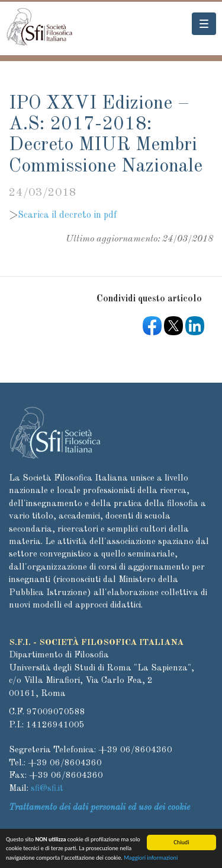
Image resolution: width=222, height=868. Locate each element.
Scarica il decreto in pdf (67, 215)
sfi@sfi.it (47, 789)
